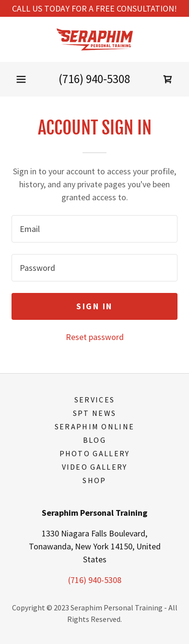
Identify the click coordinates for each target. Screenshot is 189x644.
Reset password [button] (95, 337)
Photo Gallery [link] (95, 453)
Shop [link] (94, 480)
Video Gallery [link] (95, 467)
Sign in (94, 306)
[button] (21, 79)
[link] (94, 39)
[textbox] (94, 229)
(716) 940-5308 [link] (94, 79)
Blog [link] (94, 440)
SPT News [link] (94, 413)
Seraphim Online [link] (94, 426)
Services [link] (94, 400)
